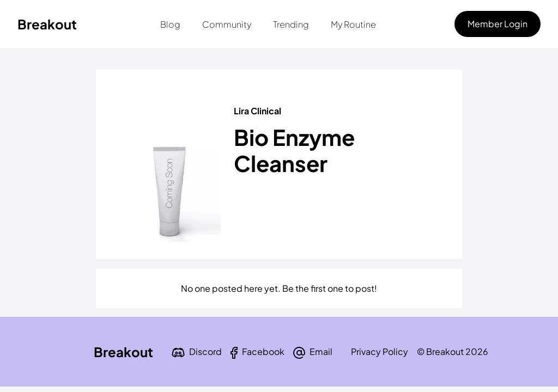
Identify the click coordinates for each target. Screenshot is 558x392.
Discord (205, 351)
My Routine (353, 24)
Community (227, 24)
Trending (291, 24)
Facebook (263, 351)
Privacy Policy (380, 351)
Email (321, 351)
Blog (170, 24)
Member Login (498, 24)
